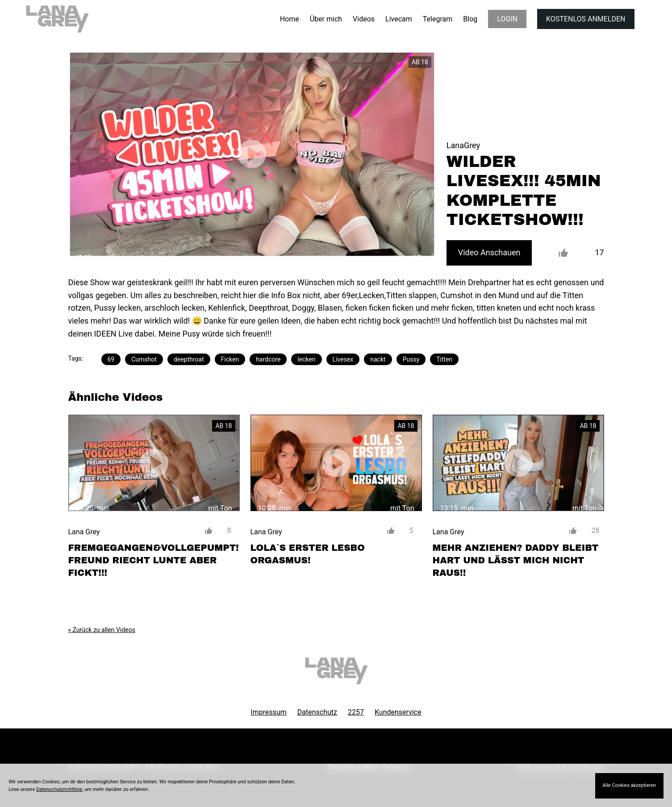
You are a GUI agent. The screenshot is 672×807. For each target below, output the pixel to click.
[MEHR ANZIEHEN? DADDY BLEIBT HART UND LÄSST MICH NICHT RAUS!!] (518, 463)
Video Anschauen (489, 252)
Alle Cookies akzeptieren (629, 785)
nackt (378, 359)
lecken (306, 359)
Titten (444, 359)
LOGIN (507, 19)
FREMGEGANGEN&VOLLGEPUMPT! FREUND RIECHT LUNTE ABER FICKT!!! (154, 560)
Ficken (230, 359)
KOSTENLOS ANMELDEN (586, 19)
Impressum (269, 712)
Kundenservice (398, 712)
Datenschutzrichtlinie (59, 789)
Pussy (411, 359)
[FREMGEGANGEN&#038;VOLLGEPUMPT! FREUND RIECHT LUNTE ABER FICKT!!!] (154, 463)
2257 (356, 712)
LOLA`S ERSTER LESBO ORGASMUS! (308, 554)
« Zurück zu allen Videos (102, 630)
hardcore (268, 359)
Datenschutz (317, 712)
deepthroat (189, 359)
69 (111, 359)
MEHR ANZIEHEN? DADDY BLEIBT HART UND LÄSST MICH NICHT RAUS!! (516, 560)
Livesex (343, 359)
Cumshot (144, 359)
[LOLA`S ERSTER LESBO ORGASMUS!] (336, 463)
